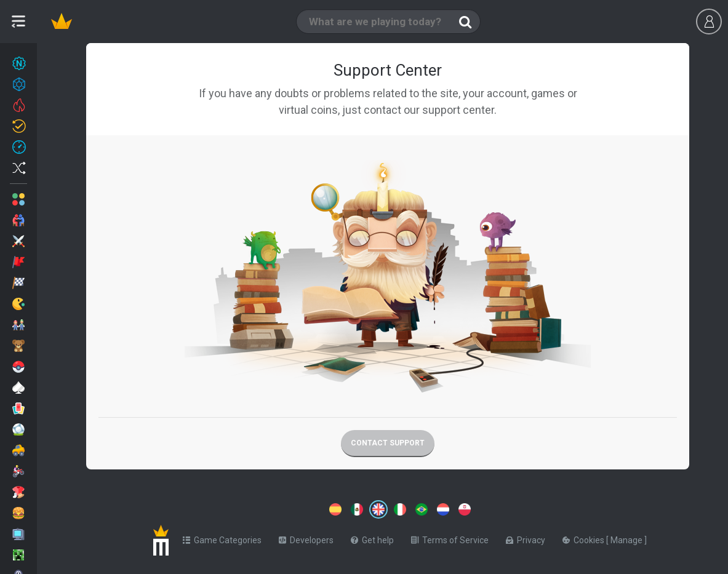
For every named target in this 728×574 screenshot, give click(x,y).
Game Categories (222, 540)
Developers (306, 540)
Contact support (388, 443)
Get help (372, 540)
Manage (627, 540)
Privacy (526, 540)
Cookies (584, 540)
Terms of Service (450, 540)
